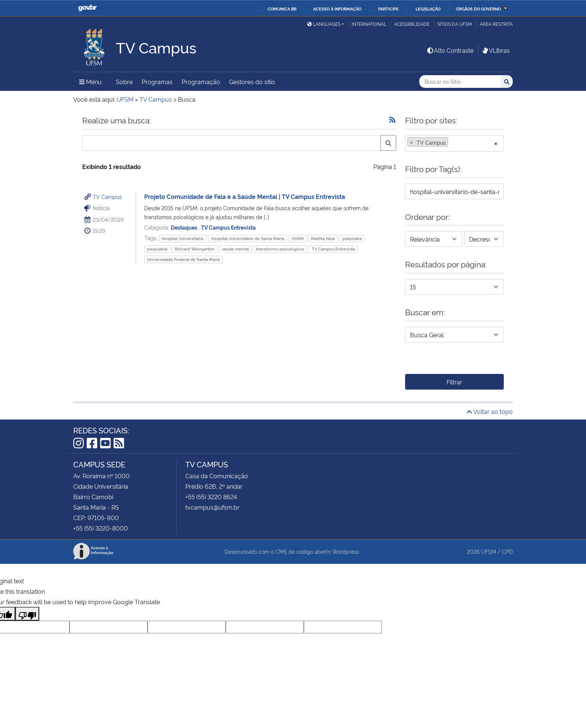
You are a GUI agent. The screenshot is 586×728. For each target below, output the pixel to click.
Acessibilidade (412, 24)
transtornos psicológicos (280, 249)
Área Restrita (496, 24)
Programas (157, 82)
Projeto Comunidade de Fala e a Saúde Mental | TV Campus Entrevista (245, 196)
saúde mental (235, 249)
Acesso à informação (337, 9)
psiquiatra (352, 238)
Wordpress (346, 551)
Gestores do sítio (252, 82)
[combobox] (454, 143)
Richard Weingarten (195, 249)
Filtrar (454, 382)
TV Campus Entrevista (228, 227)
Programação (201, 82)
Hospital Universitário (183, 238)
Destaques (185, 227)
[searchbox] (452, 142)
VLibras (496, 50)
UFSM (488, 551)
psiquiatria (157, 249)
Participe (388, 9)
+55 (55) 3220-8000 (101, 528)
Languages (324, 24)
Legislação (428, 9)
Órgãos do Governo (478, 9)
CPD (507, 551)
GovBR (87, 8)
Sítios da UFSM (455, 24)
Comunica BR (282, 9)
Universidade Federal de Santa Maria (183, 259)
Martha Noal (323, 238)
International (369, 24)
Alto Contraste (450, 50)
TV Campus (107, 196)
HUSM (298, 238)
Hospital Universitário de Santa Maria (248, 238)
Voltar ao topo (490, 411)
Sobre (124, 82)
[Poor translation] (27, 614)
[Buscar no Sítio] (460, 82)
